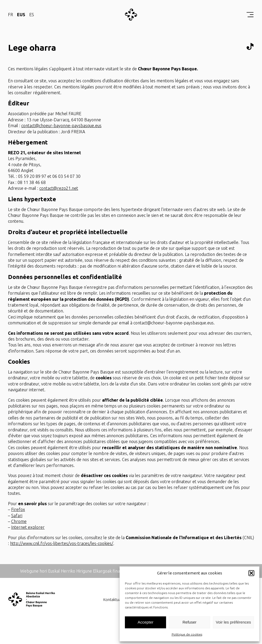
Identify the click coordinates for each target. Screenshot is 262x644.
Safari (17, 516)
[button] (251, 573)
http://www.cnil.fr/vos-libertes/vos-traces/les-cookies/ (62, 543)
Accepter (145, 622)
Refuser (190, 622)
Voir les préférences (233, 622)
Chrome (19, 521)
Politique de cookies (187, 634)
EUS (21, 15)
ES (32, 15)
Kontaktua (112, 600)
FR (10, 15)
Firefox (18, 509)
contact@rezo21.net (59, 188)
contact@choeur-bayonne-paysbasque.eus (61, 126)
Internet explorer (28, 527)
